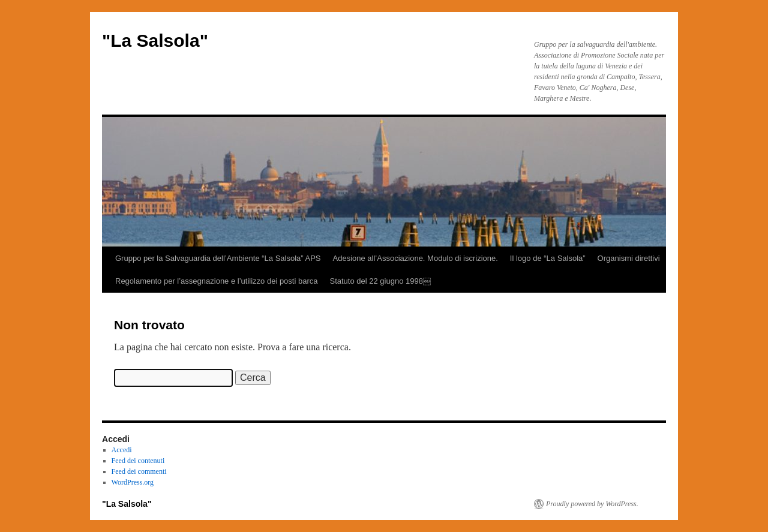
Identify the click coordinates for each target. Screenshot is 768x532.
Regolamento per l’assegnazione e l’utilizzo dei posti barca (216, 281)
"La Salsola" (155, 40)
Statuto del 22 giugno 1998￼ (380, 281)
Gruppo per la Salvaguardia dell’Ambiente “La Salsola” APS (218, 258)
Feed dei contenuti (138, 461)
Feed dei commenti (139, 471)
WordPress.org (133, 482)
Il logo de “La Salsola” (548, 258)
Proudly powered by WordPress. (592, 504)
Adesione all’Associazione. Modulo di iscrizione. (415, 258)
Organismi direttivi (629, 258)
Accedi (122, 450)
